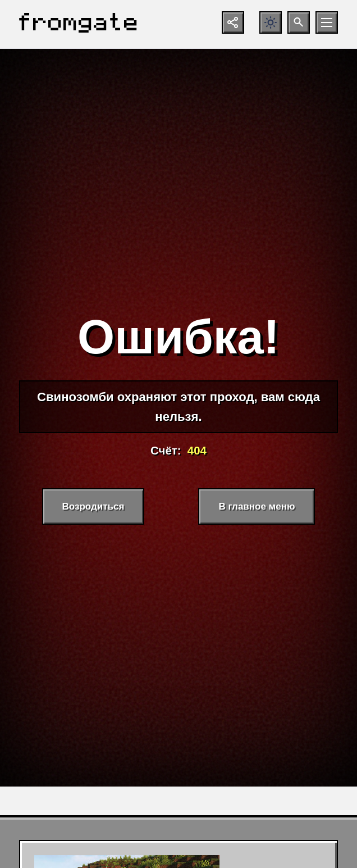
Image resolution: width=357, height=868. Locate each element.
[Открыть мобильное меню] (327, 22)
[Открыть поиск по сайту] (299, 22)
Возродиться (93, 506)
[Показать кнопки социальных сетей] (233, 22)
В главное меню (257, 506)
